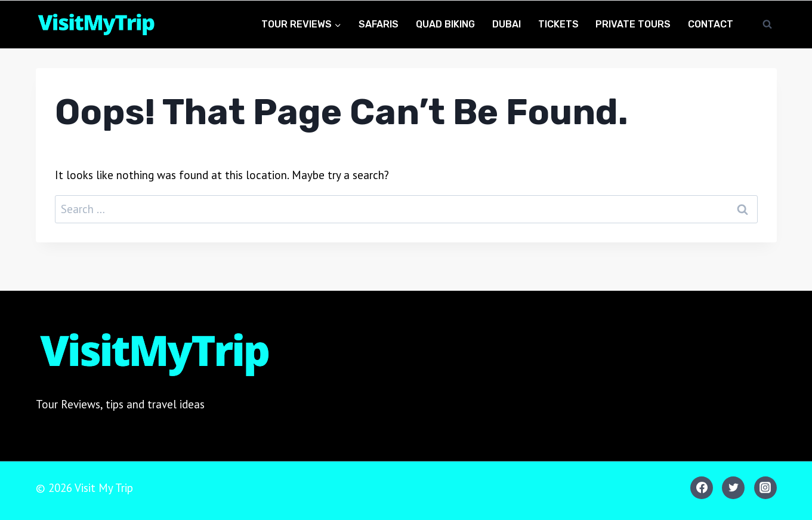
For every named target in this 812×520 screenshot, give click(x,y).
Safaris (379, 24)
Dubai (507, 24)
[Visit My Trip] (95, 25)
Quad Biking (445, 24)
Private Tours (633, 24)
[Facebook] (702, 488)
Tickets (558, 24)
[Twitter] (733, 488)
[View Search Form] (767, 24)
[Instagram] (765, 488)
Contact (711, 24)
